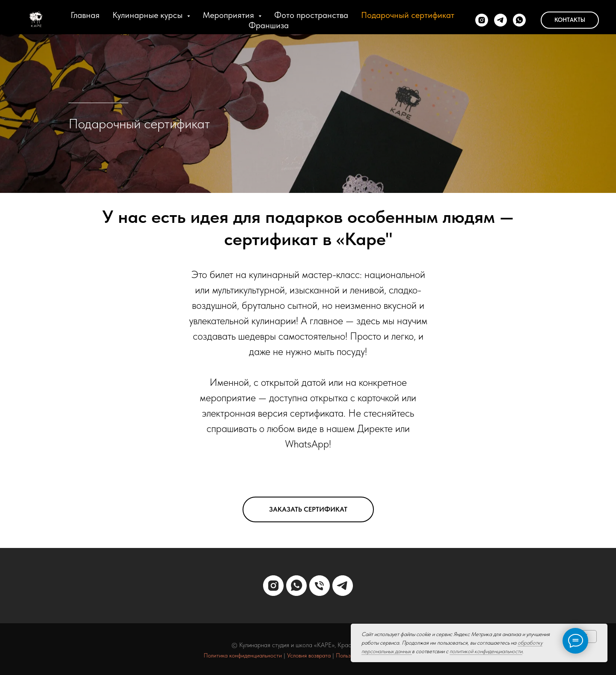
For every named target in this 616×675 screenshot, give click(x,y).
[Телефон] (320, 586)
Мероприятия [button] (230, 15)
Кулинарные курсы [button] (149, 15)
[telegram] (500, 20)
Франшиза (269, 25)
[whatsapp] (519, 20)
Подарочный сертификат (408, 15)
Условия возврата (309, 655)
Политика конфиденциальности (243, 655)
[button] (308, 509)
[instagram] (482, 20)
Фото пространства (311, 15)
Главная (85, 15)
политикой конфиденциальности (486, 651)
